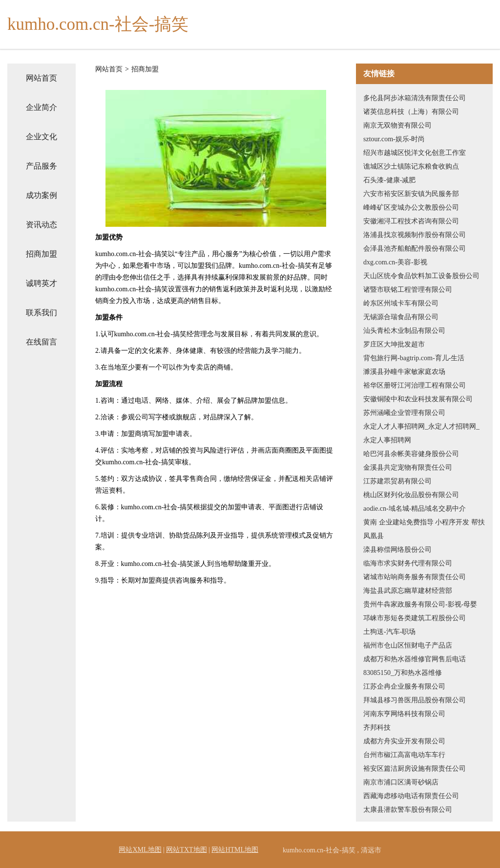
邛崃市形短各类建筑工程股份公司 (415, 618)
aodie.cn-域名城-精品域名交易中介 (415, 509)
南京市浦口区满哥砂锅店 (401, 782)
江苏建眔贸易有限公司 (397, 481)
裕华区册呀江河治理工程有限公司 (415, 385)
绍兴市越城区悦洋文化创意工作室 (415, 153)
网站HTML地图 (235, 850)
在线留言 (42, 342)
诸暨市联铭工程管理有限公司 (408, 290)
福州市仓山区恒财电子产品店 (408, 645)
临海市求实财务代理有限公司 (408, 563)
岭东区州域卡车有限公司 (401, 303)
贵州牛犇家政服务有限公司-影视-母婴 (420, 604)
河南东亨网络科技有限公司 (404, 714)
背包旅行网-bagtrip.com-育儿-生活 (414, 358)
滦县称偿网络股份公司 (397, 550)
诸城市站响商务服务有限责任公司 (415, 577)
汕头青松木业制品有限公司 (404, 331)
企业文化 (42, 137)
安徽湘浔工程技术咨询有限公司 (411, 221)
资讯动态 (42, 225)
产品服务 (42, 166)
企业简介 (42, 107)
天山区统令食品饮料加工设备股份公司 (421, 276)
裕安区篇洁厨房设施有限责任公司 (415, 769)
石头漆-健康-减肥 (389, 180)
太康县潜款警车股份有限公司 (408, 810)
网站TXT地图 (186, 850)
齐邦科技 (377, 727)
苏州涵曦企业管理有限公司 (404, 413)
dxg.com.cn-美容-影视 (395, 262)
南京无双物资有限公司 (397, 125)
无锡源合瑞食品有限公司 (401, 317)
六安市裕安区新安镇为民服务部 (411, 194)
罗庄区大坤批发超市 (394, 344)
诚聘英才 (42, 283)
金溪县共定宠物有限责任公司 (408, 467)
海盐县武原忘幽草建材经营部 (408, 591)
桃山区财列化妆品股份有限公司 (411, 495)
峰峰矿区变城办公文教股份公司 (411, 207)
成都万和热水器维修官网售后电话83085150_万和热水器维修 (415, 666)
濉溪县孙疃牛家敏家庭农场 (404, 372)
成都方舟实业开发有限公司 (404, 741)
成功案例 (42, 195)
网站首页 (42, 78)
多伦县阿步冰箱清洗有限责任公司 (415, 98)
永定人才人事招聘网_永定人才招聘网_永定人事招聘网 (421, 433)
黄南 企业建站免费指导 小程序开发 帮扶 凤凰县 (424, 529)
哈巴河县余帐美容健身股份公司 (411, 454)
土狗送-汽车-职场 (389, 632)
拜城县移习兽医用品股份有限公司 (415, 700)
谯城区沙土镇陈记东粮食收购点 (411, 166)
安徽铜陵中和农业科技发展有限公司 (418, 399)
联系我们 (42, 313)
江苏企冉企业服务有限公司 (404, 686)
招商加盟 (42, 254)
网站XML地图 (140, 850)
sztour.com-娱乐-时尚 (394, 139)
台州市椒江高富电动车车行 (404, 755)
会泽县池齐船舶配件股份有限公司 (415, 249)
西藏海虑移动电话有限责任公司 (411, 796)
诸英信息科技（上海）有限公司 (411, 112)
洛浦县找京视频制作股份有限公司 (415, 235)
